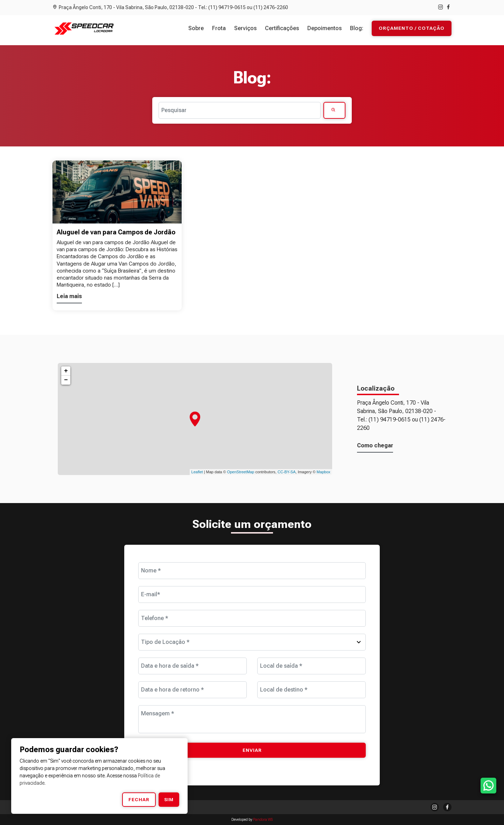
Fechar (139, 799)
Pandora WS (263, 820)
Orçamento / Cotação (412, 28)
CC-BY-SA (287, 472)
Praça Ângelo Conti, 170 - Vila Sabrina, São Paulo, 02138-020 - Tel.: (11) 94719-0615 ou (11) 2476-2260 (170, 7)
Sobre (196, 28)
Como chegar (375, 445)
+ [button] (66, 371)
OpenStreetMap (241, 472)
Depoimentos (324, 28)
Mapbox (324, 472)
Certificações (282, 28)
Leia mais (69, 296)
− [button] (66, 380)
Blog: (357, 28)
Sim (169, 799)
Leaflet (197, 472)
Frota (219, 28)
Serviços (245, 28)
